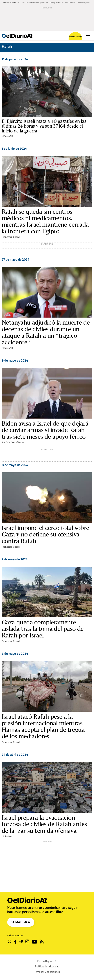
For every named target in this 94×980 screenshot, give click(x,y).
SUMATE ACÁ (21, 922)
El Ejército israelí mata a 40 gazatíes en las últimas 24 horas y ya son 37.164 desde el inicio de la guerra (44, 126)
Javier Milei (44, 3)
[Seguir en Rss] (42, 942)
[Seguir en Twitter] (9, 942)
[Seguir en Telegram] (21, 942)
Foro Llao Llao (70, 3)
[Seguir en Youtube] (35, 942)
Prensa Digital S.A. (47, 961)
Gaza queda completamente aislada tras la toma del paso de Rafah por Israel (43, 629)
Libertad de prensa (84, 3)
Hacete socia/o (75, 37)
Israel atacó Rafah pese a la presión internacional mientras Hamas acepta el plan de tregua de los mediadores (43, 727)
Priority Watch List (57, 3)
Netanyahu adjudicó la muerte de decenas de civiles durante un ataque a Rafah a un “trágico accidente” (46, 332)
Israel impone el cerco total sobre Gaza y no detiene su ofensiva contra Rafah (46, 535)
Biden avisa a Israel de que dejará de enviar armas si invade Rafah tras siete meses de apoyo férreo (45, 430)
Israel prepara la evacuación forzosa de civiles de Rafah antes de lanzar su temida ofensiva (44, 824)
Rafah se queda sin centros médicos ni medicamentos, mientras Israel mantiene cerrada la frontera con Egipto (45, 222)
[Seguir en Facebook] (15, 942)
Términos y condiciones (47, 972)
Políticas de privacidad (47, 966)
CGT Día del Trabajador (31, 3)
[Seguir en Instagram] (27, 942)
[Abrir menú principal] (88, 36)
